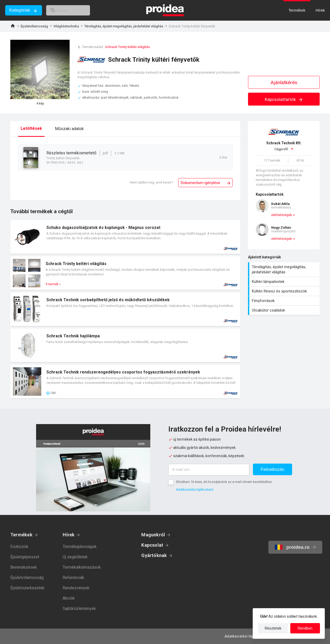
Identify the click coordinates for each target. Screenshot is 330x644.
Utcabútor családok (284, 310)
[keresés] (74, 10)
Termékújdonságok (80, 547)
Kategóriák (20, 10)
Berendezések (24, 567)
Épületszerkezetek (27, 588)
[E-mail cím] (209, 470)
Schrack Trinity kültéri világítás (127, 47)
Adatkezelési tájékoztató (195, 490)
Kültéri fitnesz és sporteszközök (284, 291)
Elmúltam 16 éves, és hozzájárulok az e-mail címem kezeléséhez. (224, 482)
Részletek (273, 628)
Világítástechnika (66, 26)
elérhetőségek (282, 215)
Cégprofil (284, 146)
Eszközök (19, 547)
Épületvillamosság (34, 26)
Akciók (69, 598)
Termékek (21, 535)
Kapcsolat (152, 545)
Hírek (69, 535)
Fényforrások (284, 301)
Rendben (305, 628)
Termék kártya (125, 237)
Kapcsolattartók (284, 99)
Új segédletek (75, 557)
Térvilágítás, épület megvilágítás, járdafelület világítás (124, 26)
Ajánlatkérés (284, 82)
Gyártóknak (154, 555)
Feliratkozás (273, 469)
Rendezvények (76, 588)
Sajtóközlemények (79, 609)
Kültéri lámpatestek (284, 282)
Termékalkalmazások (82, 567)
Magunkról (153, 535)
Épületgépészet (25, 557)
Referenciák (73, 578)
